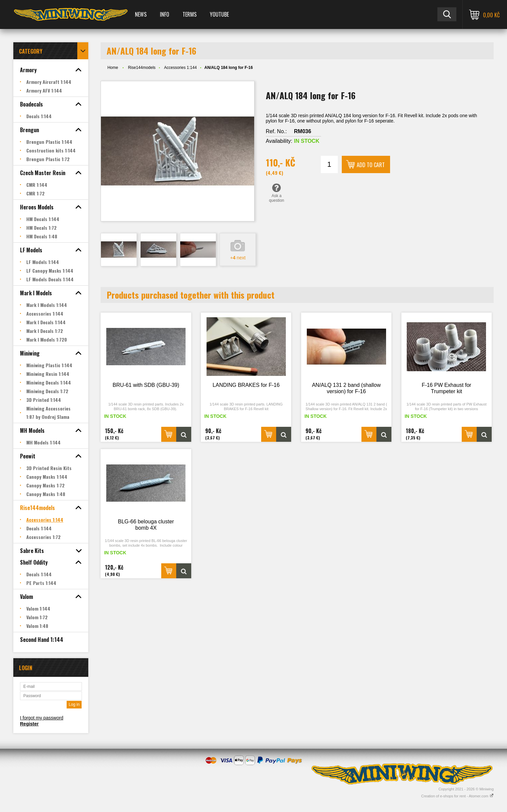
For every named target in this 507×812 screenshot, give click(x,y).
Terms (190, 14)
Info (165, 14)
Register (29, 724)
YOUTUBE (219, 14)
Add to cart (371, 165)
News (141, 14)
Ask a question (277, 193)
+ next (238, 258)
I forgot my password (42, 718)
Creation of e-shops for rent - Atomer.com (457, 796)
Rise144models (142, 68)
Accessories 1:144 (181, 68)
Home (113, 68)
